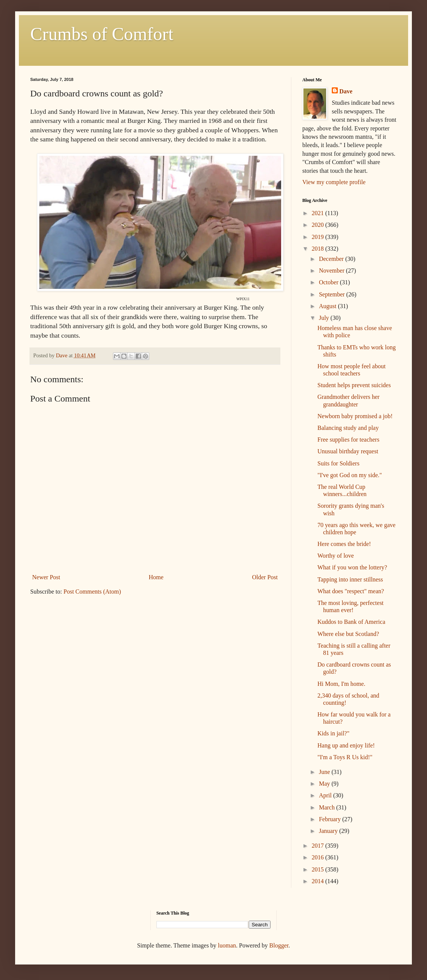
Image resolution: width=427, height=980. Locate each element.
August (328, 306)
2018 (319, 249)
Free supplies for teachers (348, 440)
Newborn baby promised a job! (355, 416)
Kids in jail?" (333, 733)
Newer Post (46, 577)
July (325, 318)
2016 (319, 857)
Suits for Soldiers (338, 463)
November (333, 271)
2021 (319, 213)
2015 (319, 869)
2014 (319, 881)
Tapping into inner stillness (350, 579)
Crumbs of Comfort (102, 34)
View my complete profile (334, 182)
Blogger (279, 945)
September (333, 294)
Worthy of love (336, 556)
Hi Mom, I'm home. (341, 684)
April (326, 795)
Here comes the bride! (344, 544)
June (325, 772)
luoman (227, 945)
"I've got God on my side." (350, 475)
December (332, 259)
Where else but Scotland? (348, 634)
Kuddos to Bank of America (351, 622)
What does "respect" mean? (351, 591)
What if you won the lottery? (352, 567)
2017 (319, 846)
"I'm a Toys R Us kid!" (345, 757)
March (328, 807)
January (329, 831)
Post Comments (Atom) (92, 592)
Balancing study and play (348, 428)
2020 (319, 225)
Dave (346, 91)
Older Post (265, 577)
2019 (319, 237)
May (325, 784)
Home (156, 577)
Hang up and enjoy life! (346, 745)
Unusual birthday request (348, 451)
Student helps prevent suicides (354, 385)
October (330, 282)
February (331, 819)
